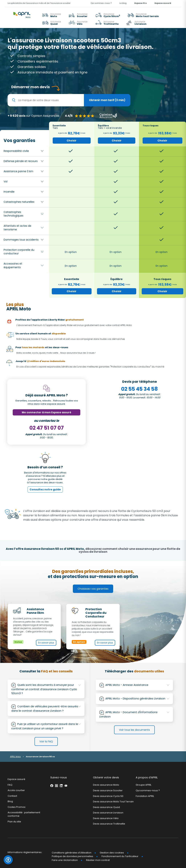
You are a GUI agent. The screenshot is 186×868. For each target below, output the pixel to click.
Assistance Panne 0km (35, 611)
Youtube (66, 786)
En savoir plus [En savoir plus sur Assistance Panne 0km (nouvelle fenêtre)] (46, 643)
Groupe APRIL (143, 785)
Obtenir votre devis (106, 777)
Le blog (123, 3)
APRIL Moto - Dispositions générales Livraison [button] (137, 698)
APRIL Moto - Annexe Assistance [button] (137, 685)
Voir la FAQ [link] (46, 741)
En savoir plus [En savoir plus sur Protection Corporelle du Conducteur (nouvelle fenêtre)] (105, 643)
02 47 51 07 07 (47, 428)
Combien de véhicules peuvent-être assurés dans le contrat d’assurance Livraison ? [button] (46, 708)
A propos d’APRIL (147, 777)
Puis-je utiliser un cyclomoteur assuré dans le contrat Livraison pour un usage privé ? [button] (46, 726)
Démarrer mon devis (31, 87)
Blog (10, 801)
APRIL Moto (15, 757)
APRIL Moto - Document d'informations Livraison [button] (134, 714)
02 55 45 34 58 (139, 389)
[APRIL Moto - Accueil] (22, 13)
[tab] (46, 689)
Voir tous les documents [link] (134, 730)
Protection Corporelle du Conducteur (96, 613)
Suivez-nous (59, 777)
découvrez (129, 550)
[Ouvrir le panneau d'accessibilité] (8, 860)
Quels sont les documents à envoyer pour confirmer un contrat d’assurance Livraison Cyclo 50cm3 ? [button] (46, 689)
